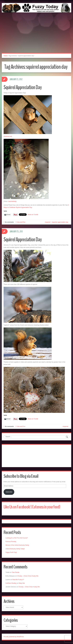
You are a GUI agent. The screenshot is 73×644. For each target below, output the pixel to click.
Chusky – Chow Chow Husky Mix (28, 576)
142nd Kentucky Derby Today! (15, 549)
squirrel (48, 222)
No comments (9, 222)
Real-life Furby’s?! (18, 580)
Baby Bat (22, 583)
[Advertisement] (36, 35)
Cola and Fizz (21, 222)
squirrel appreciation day (60, 222)
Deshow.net (8, 136)
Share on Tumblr (33, 215)
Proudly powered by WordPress (14, 637)
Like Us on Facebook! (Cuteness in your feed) (32, 507)
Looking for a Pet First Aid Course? (17, 538)
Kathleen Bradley (11, 583)
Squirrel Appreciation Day (23, 87)
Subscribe (9, 492)
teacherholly (12, 201)
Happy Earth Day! (11, 552)
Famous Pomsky (11, 542)
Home (6, 56)
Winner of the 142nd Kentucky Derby (17, 545)
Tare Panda (16, 572)
